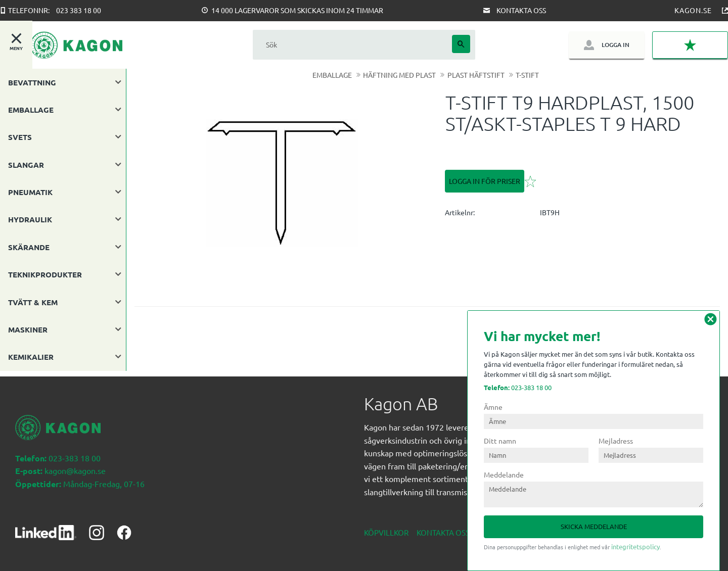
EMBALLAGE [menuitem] (31, 110)
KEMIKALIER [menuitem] (31, 357)
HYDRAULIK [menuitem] (30, 219)
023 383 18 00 (79, 10)
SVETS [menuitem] (20, 137)
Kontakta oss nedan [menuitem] (457, 527)
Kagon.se (693, 10)
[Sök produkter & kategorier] (352, 45)
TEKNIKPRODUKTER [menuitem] (45, 274)
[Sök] (461, 44)
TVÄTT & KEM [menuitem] (33, 302)
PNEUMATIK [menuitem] (30, 192)
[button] (690, 45)
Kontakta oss (521, 10)
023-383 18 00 (518, 387)
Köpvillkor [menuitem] (386, 527)
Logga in (616, 45)
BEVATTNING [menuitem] (32, 82)
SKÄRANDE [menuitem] (29, 247)
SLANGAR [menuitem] (26, 165)
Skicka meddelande (594, 526)
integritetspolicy (635, 546)
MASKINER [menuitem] (28, 329)
